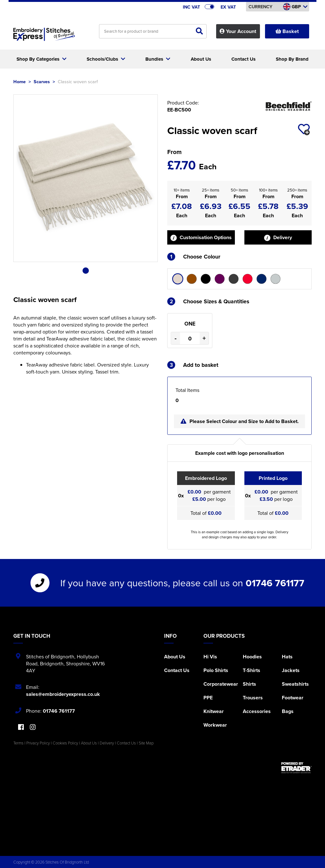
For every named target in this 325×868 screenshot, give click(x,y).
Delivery (278, 237)
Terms (18, 743)
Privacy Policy (38, 743)
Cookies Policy (65, 743)
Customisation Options (201, 237)
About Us (175, 657)
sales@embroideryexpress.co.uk (63, 694)
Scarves (42, 81)
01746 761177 (275, 583)
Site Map (146, 743)
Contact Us (177, 670)
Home (20, 81)
